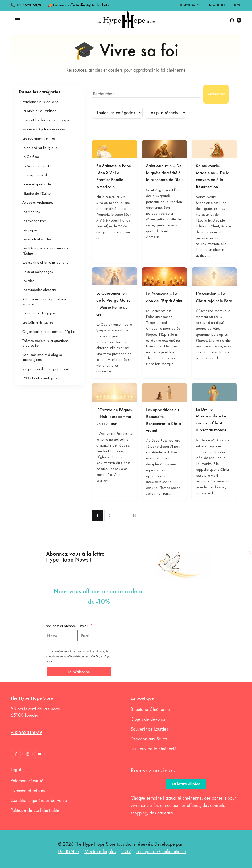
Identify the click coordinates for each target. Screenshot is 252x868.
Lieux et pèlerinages (38, 272)
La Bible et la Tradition (39, 111)
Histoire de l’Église (36, 193)
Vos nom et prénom (61, 626)
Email (85, 626)
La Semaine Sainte (37, 166)
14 (134, 516)
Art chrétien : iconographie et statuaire (45, 301)
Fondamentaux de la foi (41, 102)
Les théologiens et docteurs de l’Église (45, 251)
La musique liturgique (38, 313)
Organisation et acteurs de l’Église (49, 331)
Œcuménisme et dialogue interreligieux (42, 357)
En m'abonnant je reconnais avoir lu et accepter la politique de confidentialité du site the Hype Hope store (78, 656)
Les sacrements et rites (39, 138)
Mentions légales (100, 852)
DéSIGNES (69, 852)
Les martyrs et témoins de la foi (46, 262)
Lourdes (28, 281)
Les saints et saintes (37, 239)
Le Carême (31, 157)
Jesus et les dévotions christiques (47, 120)
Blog (238, 5)
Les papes (30, 230)
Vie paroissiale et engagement (46, 369)
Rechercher (216, 94)
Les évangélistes (34, 221)
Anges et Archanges (38, 202)
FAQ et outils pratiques (40, 378)
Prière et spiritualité (37, 184)
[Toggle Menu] (17, 20)
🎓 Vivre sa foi (190, 5)
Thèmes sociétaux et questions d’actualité (45, 343)
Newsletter (217, 5)
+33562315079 (29, 5)
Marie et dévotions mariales (44, 129)
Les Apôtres (31, 212)
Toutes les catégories (39, 92)
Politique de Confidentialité (161, 852)
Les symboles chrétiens (39, 290)
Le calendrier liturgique (40, 148)
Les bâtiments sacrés (38, 322)
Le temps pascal (35, 175)
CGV (126, 852)
